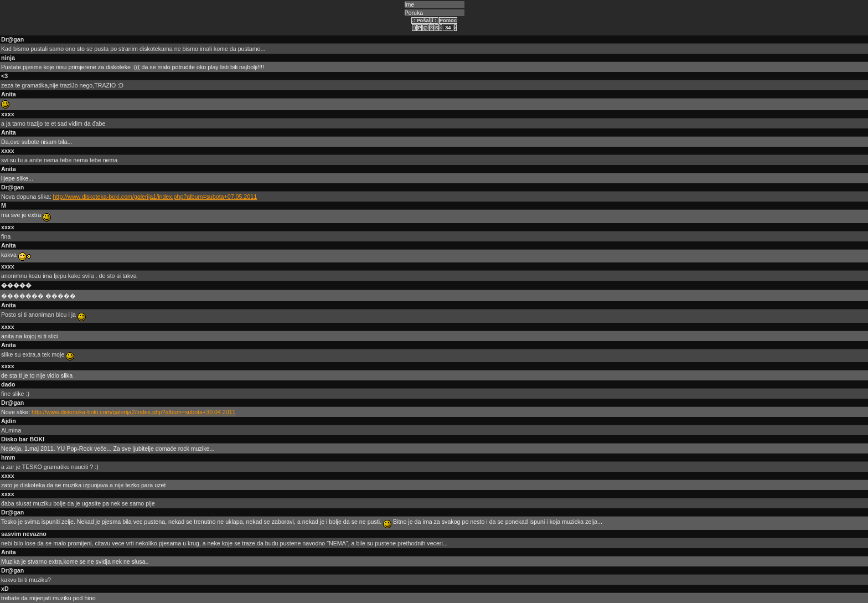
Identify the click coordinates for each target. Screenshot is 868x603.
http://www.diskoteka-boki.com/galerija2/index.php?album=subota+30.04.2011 (133, 412)
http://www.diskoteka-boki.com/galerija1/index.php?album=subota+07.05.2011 (155, 197)
